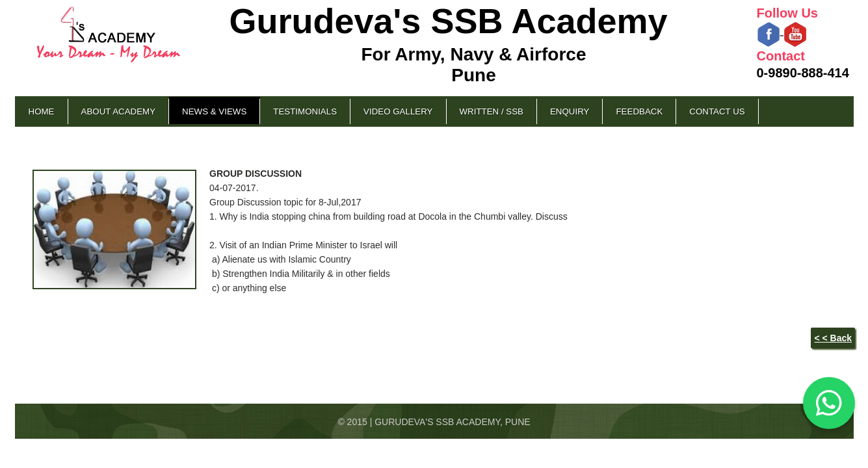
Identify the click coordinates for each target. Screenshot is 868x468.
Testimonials (305, 111)
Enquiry (570, 111)
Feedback (639, 111)
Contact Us (717, 111)
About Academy (119, 111)
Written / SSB (492, 111)
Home (42, 111)
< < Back (833, 338)
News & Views (214, 111)
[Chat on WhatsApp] (829, 403)
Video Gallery (398, 111)
